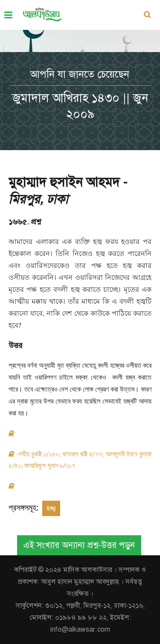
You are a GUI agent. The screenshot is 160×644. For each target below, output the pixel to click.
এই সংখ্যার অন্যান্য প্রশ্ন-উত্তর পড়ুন (79, 545)
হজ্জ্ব (51, 508)
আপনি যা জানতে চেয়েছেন (80, 74)
